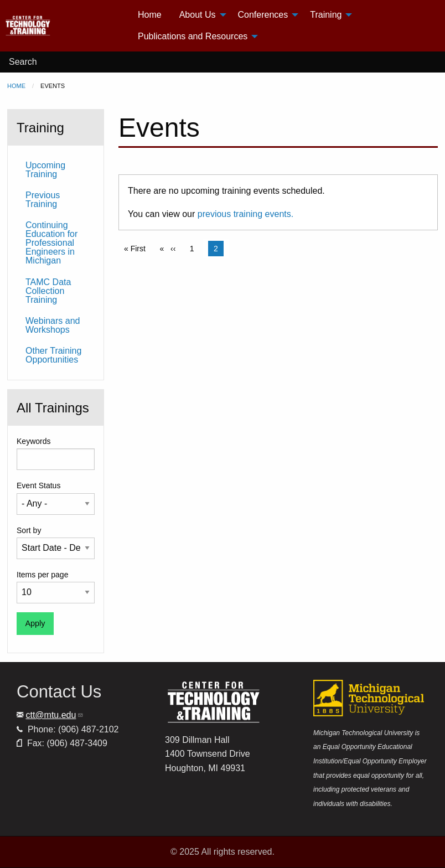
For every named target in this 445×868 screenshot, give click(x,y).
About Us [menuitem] (198, 15)
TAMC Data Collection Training (48, 291)
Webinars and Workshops (53, 325)
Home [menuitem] (150, 15)
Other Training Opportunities (53, 355)
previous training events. (245, 214)
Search (23, 62)
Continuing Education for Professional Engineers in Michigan (51, 243)
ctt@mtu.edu (55, 715)
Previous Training (43, 200)
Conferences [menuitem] (263, 15)
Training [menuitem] (326, 15)
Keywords (33, 441)
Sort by (29, 530)
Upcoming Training (45, 170)
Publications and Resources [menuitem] (193, 36)
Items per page (42, 575)
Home (16, 86)
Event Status (38, 485)
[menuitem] (67, 26)
